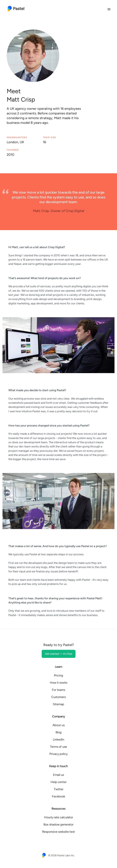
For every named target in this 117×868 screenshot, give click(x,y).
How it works (59, 683)
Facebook (58, 796)
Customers (58, 697)
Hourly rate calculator (59, 817)
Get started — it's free (59, 654)
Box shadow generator (58, 824)
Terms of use (58, 747)
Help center (59, 782)
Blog (59, 732)
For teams (58, 690)
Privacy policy (58, 754)
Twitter (59, 789)
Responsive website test (58, 832)
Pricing (58, 675)
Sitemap (58, 704)
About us (59, 725)
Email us (58, 775)
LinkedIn (59, 740)
